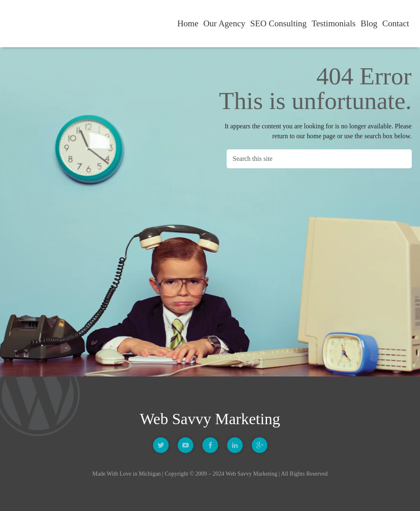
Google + (260, 445)
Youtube (186, 445)
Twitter (161, 445)
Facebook (210, 445)
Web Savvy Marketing (41, 24)
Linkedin (235, 445)
